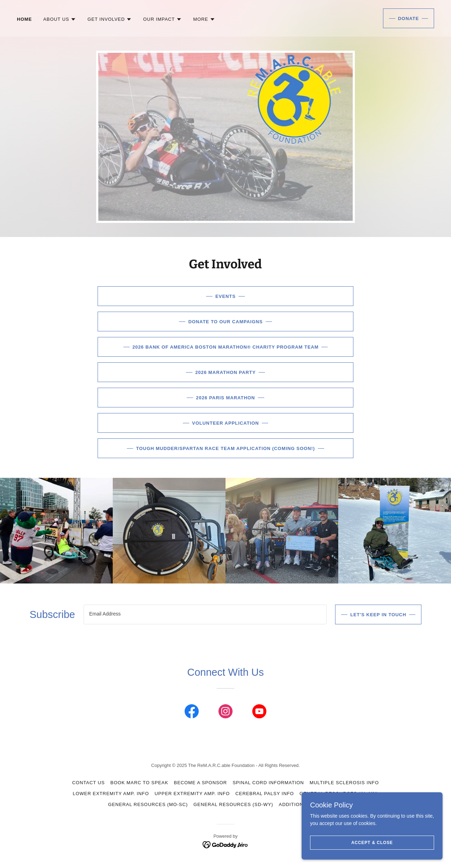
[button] (60, 19)
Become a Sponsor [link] (201, 783)
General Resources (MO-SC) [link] (148, 804)
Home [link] (24, 19)
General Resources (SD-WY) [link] (233, 804)
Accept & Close (372, 853)
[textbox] (205, 614)
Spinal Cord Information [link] (268, 783)
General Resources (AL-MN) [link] (339, 794)
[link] (192, 713)
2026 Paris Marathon (225, 398)
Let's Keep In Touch (378, 615)
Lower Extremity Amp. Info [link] (111, 794)
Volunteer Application (225, 423)
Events (225, 296)
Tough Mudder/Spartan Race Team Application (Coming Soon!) (225, 448)
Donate (409, 18)
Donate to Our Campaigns (225, 322)
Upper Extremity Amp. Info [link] (192, 794)
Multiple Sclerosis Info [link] (344, 783)
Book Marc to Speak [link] (139, 783)
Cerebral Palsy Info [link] (265, 794)
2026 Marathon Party (225, 372)
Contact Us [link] (89, 783)
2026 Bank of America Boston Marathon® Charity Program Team (226, 347)
